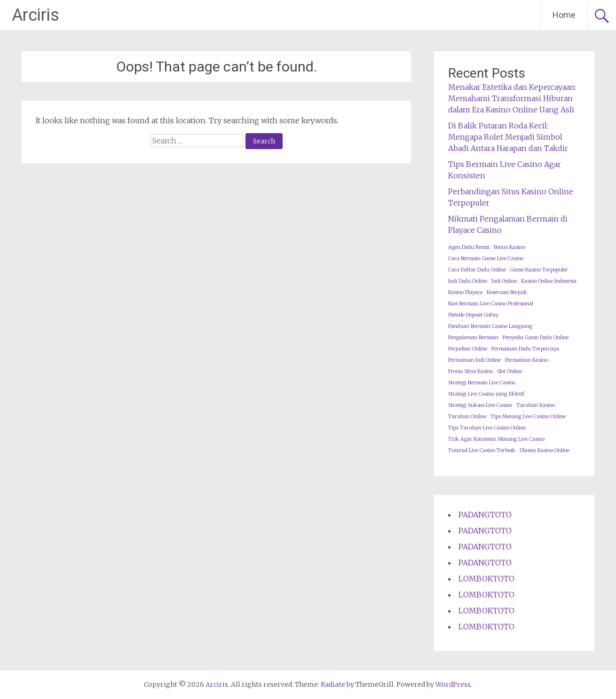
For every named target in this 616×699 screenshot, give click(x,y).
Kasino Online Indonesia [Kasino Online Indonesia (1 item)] (549, 281)
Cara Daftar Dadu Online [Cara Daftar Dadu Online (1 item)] (477, 270)
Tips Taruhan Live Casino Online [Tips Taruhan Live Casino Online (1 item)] (487, 428)
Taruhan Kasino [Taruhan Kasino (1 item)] (536, 405)
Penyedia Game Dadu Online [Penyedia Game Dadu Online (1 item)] (536, 338)
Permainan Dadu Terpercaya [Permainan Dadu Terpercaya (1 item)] (525, 349)
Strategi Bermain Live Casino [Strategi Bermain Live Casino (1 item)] (482, 383)
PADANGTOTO (485, 515)
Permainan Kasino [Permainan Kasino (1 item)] (526, 360)
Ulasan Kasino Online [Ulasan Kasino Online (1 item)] (545, 450)
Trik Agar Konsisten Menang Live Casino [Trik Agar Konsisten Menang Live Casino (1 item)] (496, 439)
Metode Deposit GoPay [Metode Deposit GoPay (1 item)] (473, 315)
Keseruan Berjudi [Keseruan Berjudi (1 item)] (507, 292)
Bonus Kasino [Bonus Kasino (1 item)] (509, 247)
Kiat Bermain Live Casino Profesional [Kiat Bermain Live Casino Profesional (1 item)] (491, 304)
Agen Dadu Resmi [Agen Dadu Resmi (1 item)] (469, 247)
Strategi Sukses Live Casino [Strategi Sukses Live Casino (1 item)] (480, 405)
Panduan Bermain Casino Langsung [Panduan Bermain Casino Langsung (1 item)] (490, 326)
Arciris (36, 15)
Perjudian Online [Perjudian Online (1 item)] (468, 349)
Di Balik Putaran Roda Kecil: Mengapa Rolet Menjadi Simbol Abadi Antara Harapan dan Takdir (508, 137)
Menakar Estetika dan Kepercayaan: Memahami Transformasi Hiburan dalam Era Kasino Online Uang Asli (512, 98)
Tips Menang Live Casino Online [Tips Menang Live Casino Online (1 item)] (528, 417)
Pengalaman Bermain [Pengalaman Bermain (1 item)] (473, 338)
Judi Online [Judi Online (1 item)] (504, 281)
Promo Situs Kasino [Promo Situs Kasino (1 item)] (470, 371)
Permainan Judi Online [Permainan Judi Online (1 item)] (474, 360)
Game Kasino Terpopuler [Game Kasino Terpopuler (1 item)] (539, 270)
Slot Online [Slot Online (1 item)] (509, 371)
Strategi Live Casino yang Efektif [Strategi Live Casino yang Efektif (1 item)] (486, 394)
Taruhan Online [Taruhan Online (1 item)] (467, 417)
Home (564, 15)
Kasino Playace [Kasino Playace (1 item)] (465, 292)
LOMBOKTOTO (486, 579)
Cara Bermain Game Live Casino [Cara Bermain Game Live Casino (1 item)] (486, 258)
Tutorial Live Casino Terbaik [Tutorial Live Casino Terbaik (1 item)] (482, 450)
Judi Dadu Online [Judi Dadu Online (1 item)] (468, 281)
